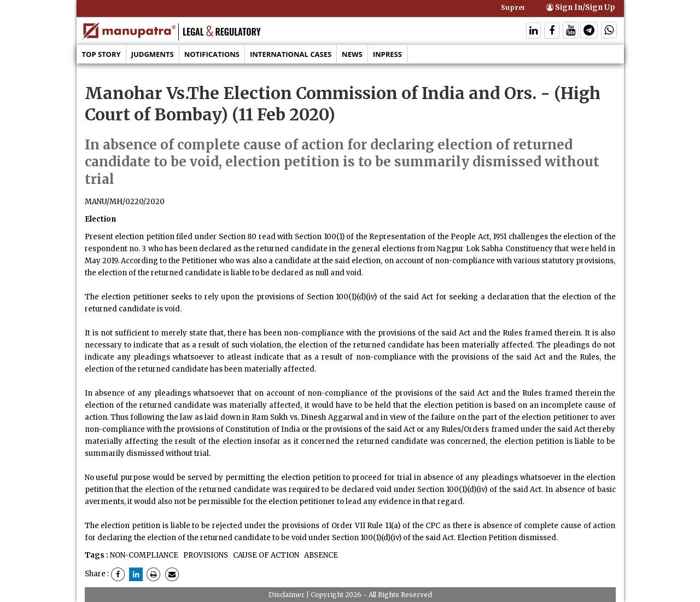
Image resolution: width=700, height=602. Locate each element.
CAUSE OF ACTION (265, 555)
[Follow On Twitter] (571, 31)
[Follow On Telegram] (589, 31)
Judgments (153, 54)
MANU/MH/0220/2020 (125, 202)
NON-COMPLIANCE (144, 555)
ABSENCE (320, 555)
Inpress (387, 54)
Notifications (212, 54)
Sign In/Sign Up (581, 7)
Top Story (101, 54)
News (352, 54)
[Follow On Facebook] (552, 31)
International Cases (291, 54)
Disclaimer (287, 595)
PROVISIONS (205, 555)
